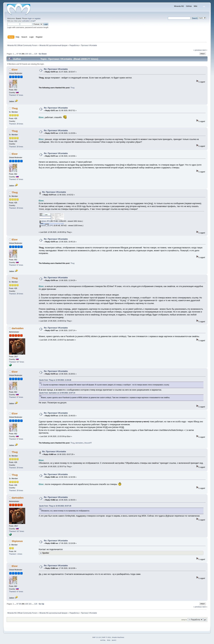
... (16, 54)
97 (17, 54)
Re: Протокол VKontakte (56, 69)
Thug (72, 88)
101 (30, 54)
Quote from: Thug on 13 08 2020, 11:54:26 (55, 380)
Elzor (15, 70)
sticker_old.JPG (46, 225)
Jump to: (184, 620)
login (30, 18)
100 (27, 54)
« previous (198, 50)
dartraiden (18, 328)
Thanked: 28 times (16, 124)
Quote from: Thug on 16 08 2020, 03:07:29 (55, 506)
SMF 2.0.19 (96, 637)
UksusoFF (88, 443)
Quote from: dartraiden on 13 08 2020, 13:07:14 (57, 393)
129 (36, 54)
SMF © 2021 (107, 637)
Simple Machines (118, 637)
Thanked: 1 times (16, 554)
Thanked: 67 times (16, 95)
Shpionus (17, 541)
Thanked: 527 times (17, 362)
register (37, 18)
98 (20, 54)
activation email (28, 21)
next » (205, 50)
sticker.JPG (45, 221)
